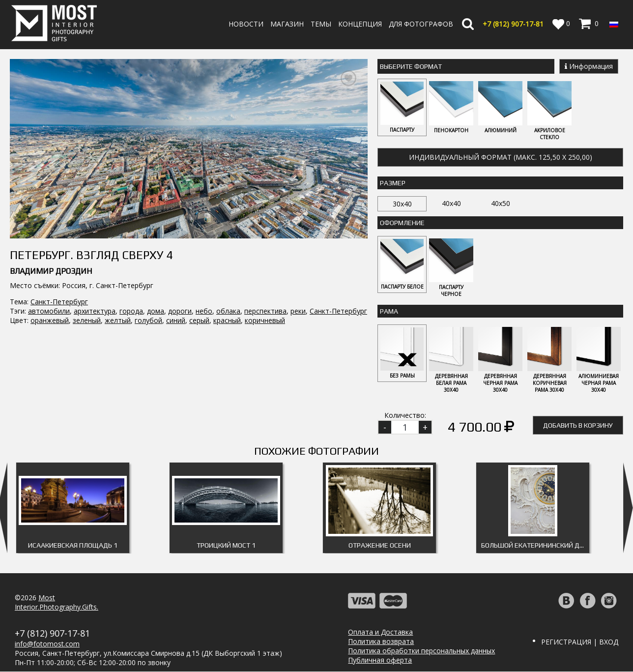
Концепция (360, 24)
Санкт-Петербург (59, 302)
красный (227, 320)
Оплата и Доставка (380, 632)
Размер (393, 183)
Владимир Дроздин (51, 271)
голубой (148, 320)
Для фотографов (421, 24)
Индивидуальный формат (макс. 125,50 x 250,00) (501, 157)
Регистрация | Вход (580, 642)
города (131, 311)
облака (228, 311)
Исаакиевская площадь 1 (73, 546)
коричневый (265, 320)
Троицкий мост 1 (226, 546)
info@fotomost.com (47, 644)
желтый (118, 320)
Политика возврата (381, 642)
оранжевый (50, 320)
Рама (389, 312)
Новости (246, 24)
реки (298, 311)
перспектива (265, 311)
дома (156, 311)
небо (204, 311)
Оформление (402, 223)
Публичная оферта (380, 660)
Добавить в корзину (578, 426)
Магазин (287, 24)
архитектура (95, 311)
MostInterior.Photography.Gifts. (57, 603)
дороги (180, 311)
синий (176, 320)
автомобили (49, 311)
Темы (321, 24)
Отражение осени (380, 546)
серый (199, 320)
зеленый (87, 320)
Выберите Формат (411, 66)
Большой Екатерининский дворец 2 (535, 546)
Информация (589, 66)
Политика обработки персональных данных (421, 651)
